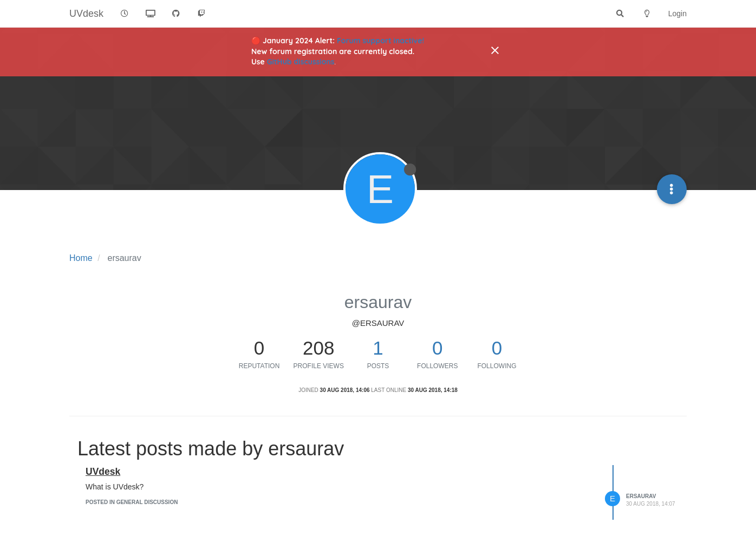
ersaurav (641, 496)
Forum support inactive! (380, 41)
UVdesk (103, 472)
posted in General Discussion (132, 502)
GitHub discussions (301, 62)
